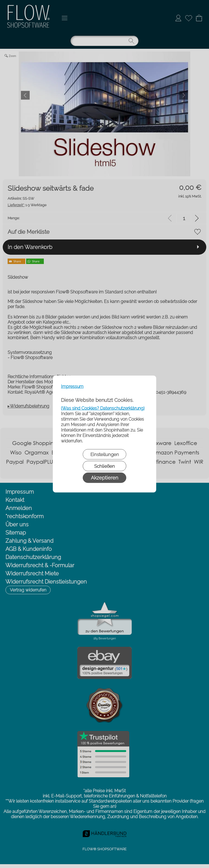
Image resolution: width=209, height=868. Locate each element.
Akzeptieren (104, 478)
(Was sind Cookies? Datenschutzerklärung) (103, 408)
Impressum (72, 386)
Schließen (104, 466)
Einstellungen (105, 454)
